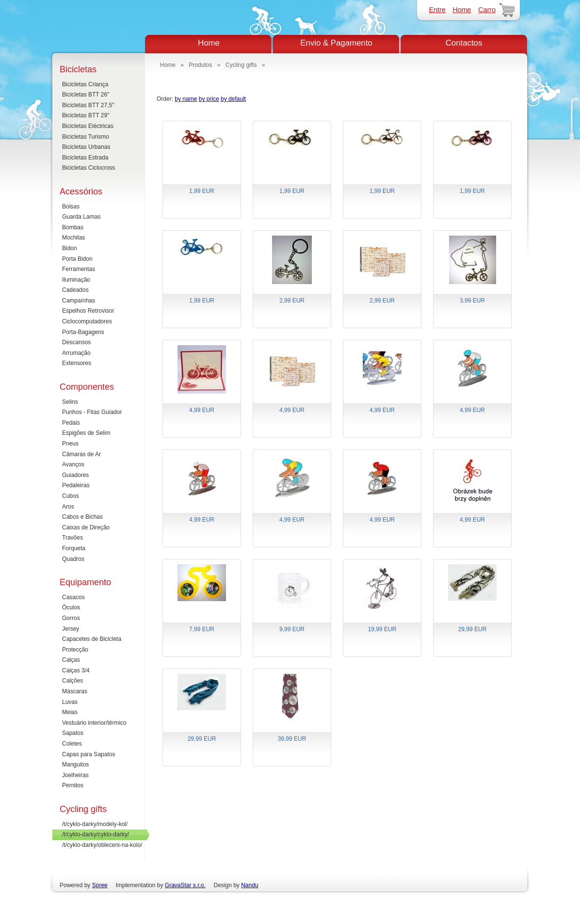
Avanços (73, 464)
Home (462, 10)
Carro (487, 10)
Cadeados (75, 290)
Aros (68, 507)
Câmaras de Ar (81, 454)
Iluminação (76, 280)
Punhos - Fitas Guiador (92, 412)
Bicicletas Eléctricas (88, 126)
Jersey (71, 629)
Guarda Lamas (81, 217)
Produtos (200, 65)
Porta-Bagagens (83, 332)
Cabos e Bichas (82, 517)
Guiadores (75, 475)
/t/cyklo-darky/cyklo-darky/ (96, 834)
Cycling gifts (241, 65)
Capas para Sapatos (89, 754)
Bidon (70, 248)
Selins (70, 402)
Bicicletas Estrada (85, 158)
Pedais (71, 423)
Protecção (75, 650)
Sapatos (73, 733)
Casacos (73, 597)
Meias (70, 712)
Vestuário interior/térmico (94, 723)
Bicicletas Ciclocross (89, 168)
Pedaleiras (76, 485)
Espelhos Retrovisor (88, 311)
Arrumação (76, 353)
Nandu (250, 885)
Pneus (70, 444)
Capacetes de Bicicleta (92, 639)
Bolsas (71, 207)
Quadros (73, 559)
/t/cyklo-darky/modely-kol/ (95, 824)
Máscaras (75, 691)
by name (186, 99)
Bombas (73, 227)
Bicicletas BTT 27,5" (88, 105)
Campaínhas (79, 301)
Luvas (70, 702)
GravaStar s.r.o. (185, 885)
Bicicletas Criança (85, 84)
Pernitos (73, 785)
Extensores (77, 363)
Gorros (71, 618)
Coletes (72, 744)
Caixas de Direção (86, 527)
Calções (72, 681)
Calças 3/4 (76, 670)
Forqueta (74, 548)
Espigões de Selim (86, 433)
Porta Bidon (77, 259)
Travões (72, 538)
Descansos (76, 342)
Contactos (464, 43)
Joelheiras (75, 775)
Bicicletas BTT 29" (86, 115)
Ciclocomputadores (87, 321)
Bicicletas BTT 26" (86, 95)
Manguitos (75, 765)
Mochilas (73, 238)
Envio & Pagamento (336, 43)
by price (209, 99)
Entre (437, 10)
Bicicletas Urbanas (86, 147)
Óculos (71, 607)
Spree (100, 885)
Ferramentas (79, 269)
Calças (71, 660)
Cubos (71, 496)
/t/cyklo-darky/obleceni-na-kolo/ (102, 845)
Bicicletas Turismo (86, 137)
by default (233, 99)
